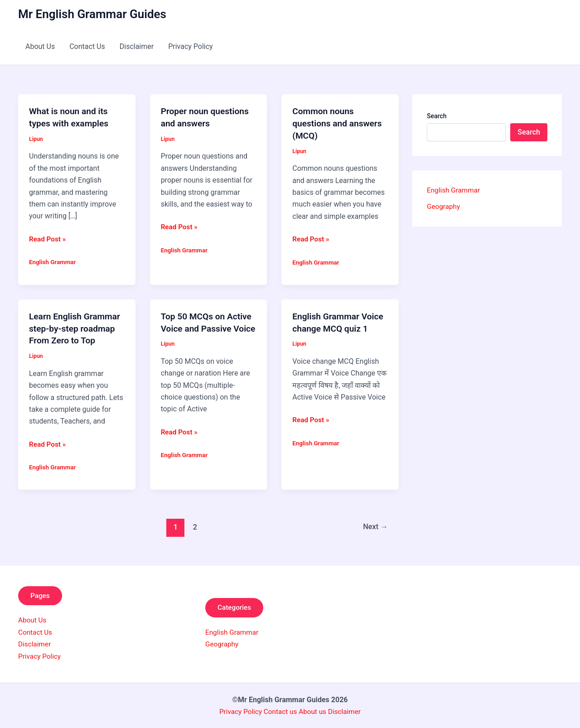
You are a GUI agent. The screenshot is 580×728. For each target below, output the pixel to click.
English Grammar (53, 261)
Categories (237, 606)
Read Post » (48, 238)
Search (437, 116)
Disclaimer (137, 46)
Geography (444, 206)
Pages (42, 594)
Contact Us (87, 46)
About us (314, 711)
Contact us (281, 711)
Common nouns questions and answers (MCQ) (339, 123)
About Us (40, 46)
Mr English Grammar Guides (92, 14)
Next (375, 525)
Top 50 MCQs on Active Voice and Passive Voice (208, 327)
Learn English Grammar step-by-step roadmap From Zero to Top (77, 327)
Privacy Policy (191, 46)
